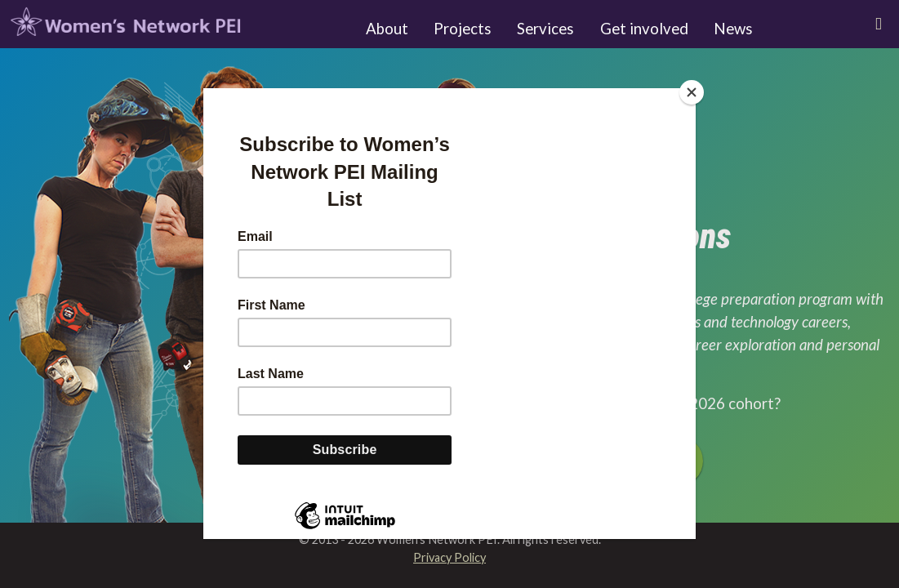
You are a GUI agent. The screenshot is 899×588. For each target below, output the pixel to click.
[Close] (692, 92)
